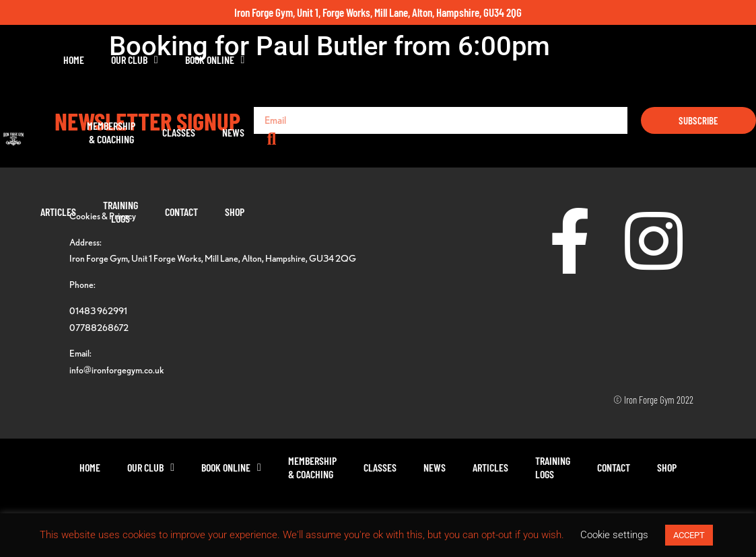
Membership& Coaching (341, 66)
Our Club (179, 67)
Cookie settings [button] (614, 535)
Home (118, 66)
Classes (408, 66)
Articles (519, 66)
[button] (743, 67)
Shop (695, 66)
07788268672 (99, 327)
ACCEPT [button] (689, 535)
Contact (642, 66)
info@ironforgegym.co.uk (117, 370)
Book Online (260, 67)
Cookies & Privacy (103, 216)
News (463, 66)
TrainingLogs (581, 66)
